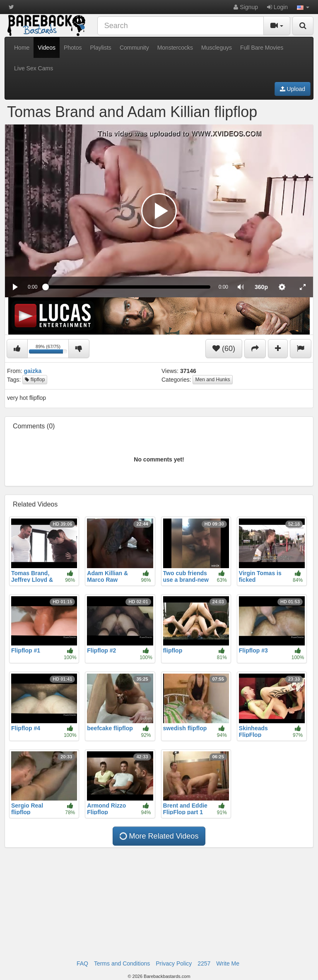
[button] (303, 7)
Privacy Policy (174, 963)
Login (277, 7)
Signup (246, 7)
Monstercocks (175, 48)
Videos (47, 48)
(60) (224, 349)
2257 (204, 963)
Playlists (101, 48)
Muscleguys (217, 48)
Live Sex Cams (34, 68)
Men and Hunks (212, 380)
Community (134, 48)
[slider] (128, 287)
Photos (73, 48)
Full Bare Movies (262, 48)
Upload (293, 89)
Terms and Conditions (122, 963)
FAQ (82, 963)
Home (22, 48)
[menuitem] (261, 287)
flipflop (35, 380)
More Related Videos (158, 836)
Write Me (228, 963)
